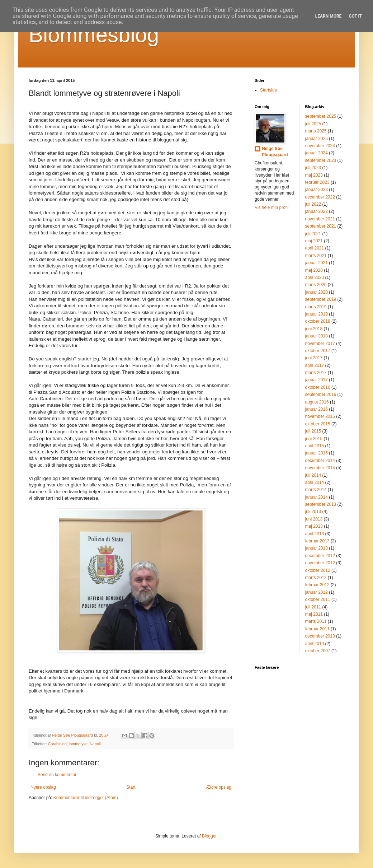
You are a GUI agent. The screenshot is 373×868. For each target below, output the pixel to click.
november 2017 (320, 344)
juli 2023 (313, 168)
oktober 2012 (318, 570)
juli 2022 (313, 204)
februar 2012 (317, 585)
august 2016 (317, 402)
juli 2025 (313, 124)
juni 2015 (314, 439)
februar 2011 (317, 629)
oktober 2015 (318, 424)
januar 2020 (317, 292)
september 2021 (321, 226)
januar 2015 (317, 453)
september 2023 (321, 160)
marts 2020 (316, 285)
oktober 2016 (318, 387)
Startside (268, 90)
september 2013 (321, 504)
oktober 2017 (318, 351)
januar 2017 (317, 380)
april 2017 (315, 365)
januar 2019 (317, 314)
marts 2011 (316, 621)
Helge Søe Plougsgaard (275, 152)
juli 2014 (313, 475)
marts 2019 (316, 307)
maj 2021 (314, 241)
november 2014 (320, 468)
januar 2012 (317, 592)
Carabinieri (57, 744)
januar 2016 (317, 409)
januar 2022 (317, 211)
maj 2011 (314, 614)
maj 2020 (314, 270)
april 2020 (315, 277)
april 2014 (315, 482)
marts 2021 (316, 256)
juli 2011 (313, 607)
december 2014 (320, 461)
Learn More (329, 16)
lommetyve (78, 744)
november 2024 (320, 146)
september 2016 (321, 395)
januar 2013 (317, 548)
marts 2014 (316, 490)
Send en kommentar (57, 775)
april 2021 (315, 248)
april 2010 (315, 644)
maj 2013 (314, 526)
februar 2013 (317, 541)
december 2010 (320, 636)
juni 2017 (314, 358)
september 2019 (321, 299)
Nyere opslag (43, 787)
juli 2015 (313, 431)
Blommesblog (94, 35)
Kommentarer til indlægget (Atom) (86, 798)
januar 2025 (317, 139)
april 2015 (315, 446)
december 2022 (320, 197)
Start (131, 787)
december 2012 (320, 556)
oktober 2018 (318, 321)
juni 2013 (314, 519)
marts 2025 (316, 131)
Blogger (209, 836)
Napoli (95, 744)
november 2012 (320, 563)
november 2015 (320, 416)
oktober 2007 (318, 651)
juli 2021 (313, 234)
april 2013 (315, 534)
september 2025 (321, 116)
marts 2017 (316, 373)
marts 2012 (316, 578)
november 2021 (320, 219)
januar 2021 (317, 263)
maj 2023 (314, 175)
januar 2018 (317, 336)
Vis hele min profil (272, 207)
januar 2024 (317, 153)
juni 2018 (314, 329)
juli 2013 (313, 512)
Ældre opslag (219, 787)
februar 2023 (317, 182)
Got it (355, 16)
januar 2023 (317, 190)
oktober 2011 (318, 599)
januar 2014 (317, 497)
